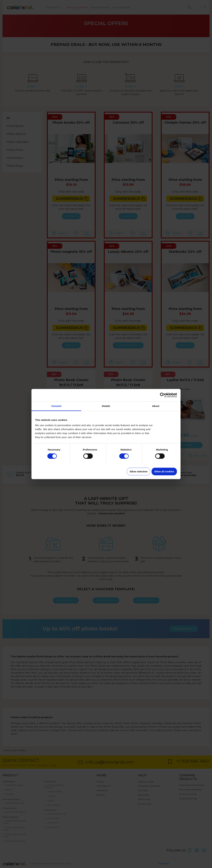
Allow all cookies (164, 471)
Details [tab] (106, 406)
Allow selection (139, 471)
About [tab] (156, 406)
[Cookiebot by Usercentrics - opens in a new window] (162, 395)
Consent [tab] (56, 406)
